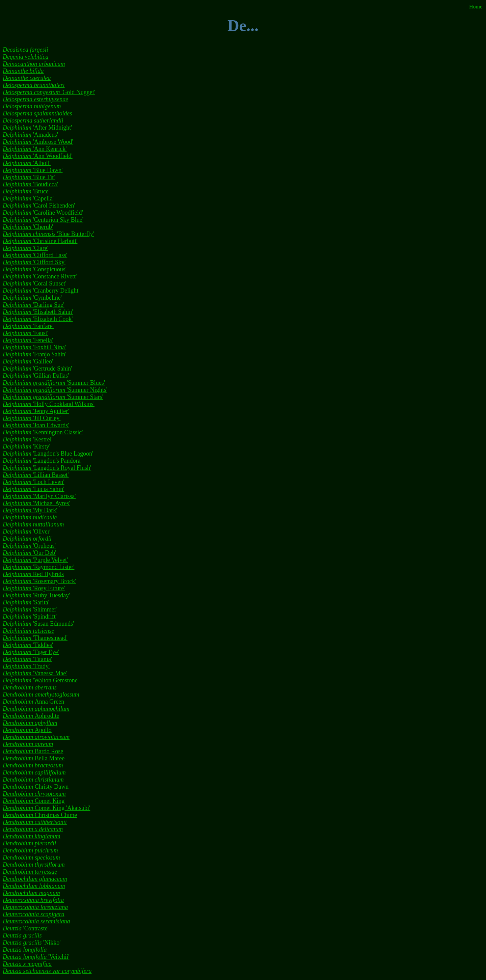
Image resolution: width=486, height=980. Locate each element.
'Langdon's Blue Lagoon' (48, 454)
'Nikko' (32, 943)
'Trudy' (26, 666)
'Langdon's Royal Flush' (47, 468)
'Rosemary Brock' (39, 581)
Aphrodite (31, 716)
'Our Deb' (29, 553)
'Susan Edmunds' (38, 624)
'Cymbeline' (32, 298)
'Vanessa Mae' (35, 673)
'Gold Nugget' (49, 92)
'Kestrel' (28, 439)
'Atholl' (27, 163)
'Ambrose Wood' (38, 142)
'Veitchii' (36, 957)
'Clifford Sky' (34, 262)
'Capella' (28, 198)
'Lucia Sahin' (33, 489)
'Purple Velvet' (35, 560)
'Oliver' (27, 532)
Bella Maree (34, 758)
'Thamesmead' (35, 638)
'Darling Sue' (33, 305)
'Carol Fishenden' (39, 206)
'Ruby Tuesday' (36, 595)
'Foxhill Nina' (34, 347)
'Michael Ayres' (36, 503)
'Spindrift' (30, 617)
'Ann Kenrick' (35, 149)
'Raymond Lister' (38, 567)
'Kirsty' (26, 446)
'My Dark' (30, 510)
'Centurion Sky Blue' (43, 220)
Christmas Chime (40, 815)
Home (476, 7)
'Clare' (25, 248)
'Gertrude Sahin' (37, 369)
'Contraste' (26, 928)
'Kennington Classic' (43, 432)
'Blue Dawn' (33, 170)
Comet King (34, 801)
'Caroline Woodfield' (43, 213)
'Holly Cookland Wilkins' (49, 404)
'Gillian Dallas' (36, 376)
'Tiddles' (28, 645)
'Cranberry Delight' (41, 291)
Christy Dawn (36, 787)
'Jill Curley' (32, 418)
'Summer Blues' (54, 383)
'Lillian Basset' (36, 475)
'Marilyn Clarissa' (39, 496)
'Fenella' (28, 340)
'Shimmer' (30, 609)
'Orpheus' (29, 546)
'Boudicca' (30, 184)
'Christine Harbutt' (40, 241)
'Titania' (27, 659)
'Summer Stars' (53, 397)
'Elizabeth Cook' (38, 319)
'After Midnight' (37, 128)
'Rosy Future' (34, 588)
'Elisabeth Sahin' (38, 312)
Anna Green (33, 702)
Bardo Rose (33, 751)
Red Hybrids (33, 574)
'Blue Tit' (29, 177)
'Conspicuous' (35, 269)
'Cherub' (28, 227)
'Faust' (25, 333)
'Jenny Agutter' (36, 411)
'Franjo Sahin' (34, 354)
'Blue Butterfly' (48, 234)
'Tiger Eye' (31, 652)
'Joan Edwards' (36, 425)
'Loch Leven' (33, 482)
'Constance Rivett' (40, 276)
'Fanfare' (28, 326)
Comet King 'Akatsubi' (46, 808)
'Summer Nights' (55, 390)
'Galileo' (28, 361)
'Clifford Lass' (35, 255)
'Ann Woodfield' (38, 156)
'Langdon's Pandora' (42, 461)
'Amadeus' (30, 135)
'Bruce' (26, 191)
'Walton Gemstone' (41, 680)
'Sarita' (26, 602)
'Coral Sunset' (34, 283)
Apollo (27, 730)
